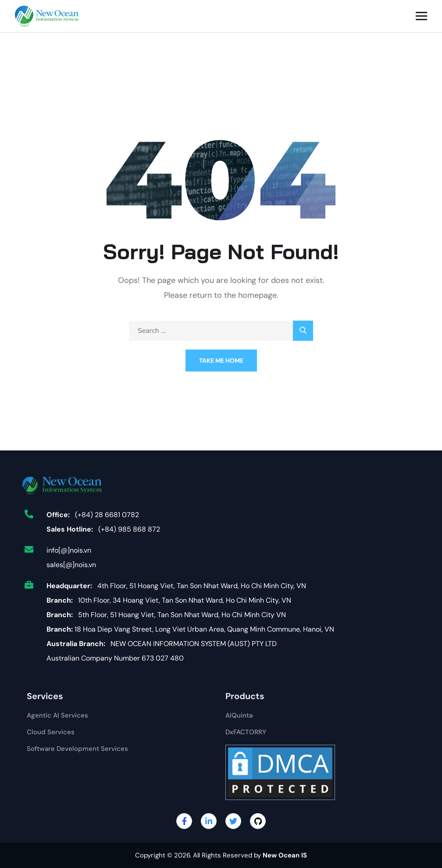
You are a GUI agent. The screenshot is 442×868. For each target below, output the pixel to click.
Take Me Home (221, 361)
